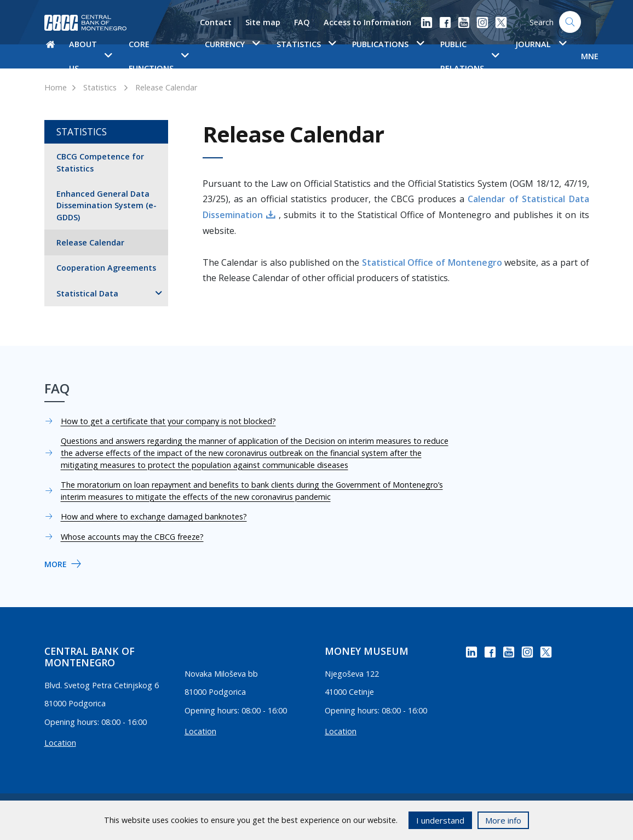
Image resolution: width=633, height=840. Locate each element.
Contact (216, 22)
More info (503, 820)
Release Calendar (166, 87)
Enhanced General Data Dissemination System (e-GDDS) (107, 205)
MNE (590, 56)
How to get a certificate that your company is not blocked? (168, 421)
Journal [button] (540, 44)
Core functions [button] (159, 56)
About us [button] (90, 56)
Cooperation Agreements (106, 268)
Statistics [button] (306, 44)
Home (56, 87)
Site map (263, 22)
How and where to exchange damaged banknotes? (154, 516)
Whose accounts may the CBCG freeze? (132, 537)
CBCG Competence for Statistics (100, 162)
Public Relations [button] (470, 56)
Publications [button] (388, 44)
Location (60, 743)
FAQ (302, 22)
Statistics (100, 87)
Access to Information (367, 22)
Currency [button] (232, 44)
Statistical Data (87, 293)
